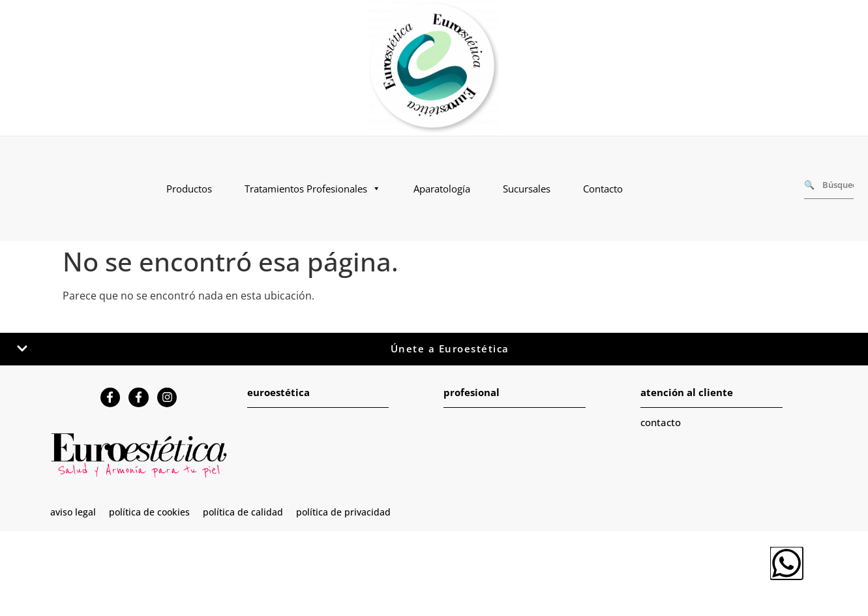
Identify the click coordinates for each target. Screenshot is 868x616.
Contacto (603, 189)
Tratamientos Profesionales (313, 189)
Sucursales (527, 189)
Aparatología (442, 189)
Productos (189, 189)
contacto (661, 422)
